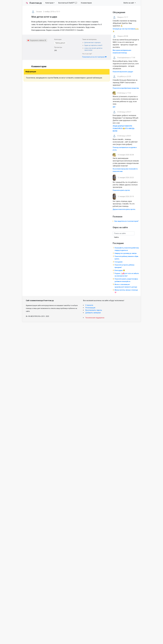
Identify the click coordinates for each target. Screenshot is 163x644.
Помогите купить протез (121, 190)
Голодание (119, 262)
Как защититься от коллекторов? (127, 221)
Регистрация (90, 308)
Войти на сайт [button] (129, 3)
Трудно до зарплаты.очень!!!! (93, 45)
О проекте (89, 305)
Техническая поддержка (95, 318)
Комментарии (86, 3)
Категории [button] (49, 3)
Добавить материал (93, 313)
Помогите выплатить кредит (123, 72)
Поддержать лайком (36, 40)
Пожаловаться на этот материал (94, 57)
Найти (116, 237)
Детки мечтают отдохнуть (92, 42)
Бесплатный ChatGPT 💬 (68, 3)
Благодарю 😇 (120, 270)
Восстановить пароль (94, 310)
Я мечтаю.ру (34, 3)
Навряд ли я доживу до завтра (126, 253)
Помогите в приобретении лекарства (126, 88)
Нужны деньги (60, 43)
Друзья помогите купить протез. (124, 209)
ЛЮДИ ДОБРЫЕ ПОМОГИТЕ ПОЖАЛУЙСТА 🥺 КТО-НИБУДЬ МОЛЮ (124, 128)
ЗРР (114, 107)
